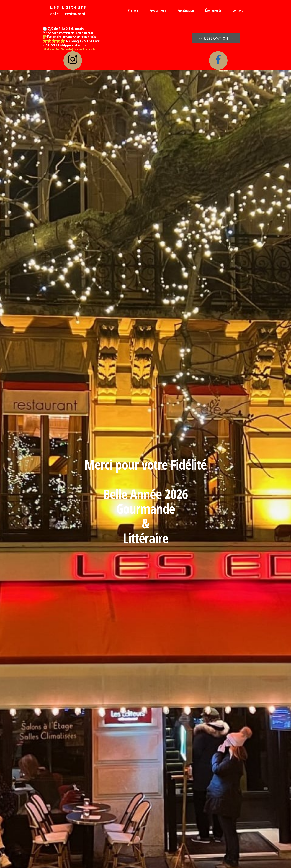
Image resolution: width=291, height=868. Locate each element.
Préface (133, 10)
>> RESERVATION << (216, 38)
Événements (213, 10)
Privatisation (186, 10)
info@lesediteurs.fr (81, 49)
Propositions (158, 10)
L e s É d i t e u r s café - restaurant (65, 10)
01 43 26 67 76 (53, 49)
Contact (238, 10)
